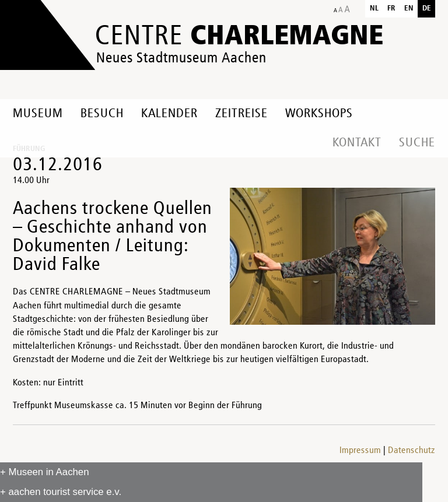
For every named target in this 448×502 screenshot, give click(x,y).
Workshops (319, 114)
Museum (38, 114)
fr (391, 8)
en (409, 8)
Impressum (360, 451)
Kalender (169, 114)
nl (374, 8)
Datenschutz (412, 451)
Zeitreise (242, 114)
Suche (417, 143)
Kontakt (357, 143)
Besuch (102, 114)
